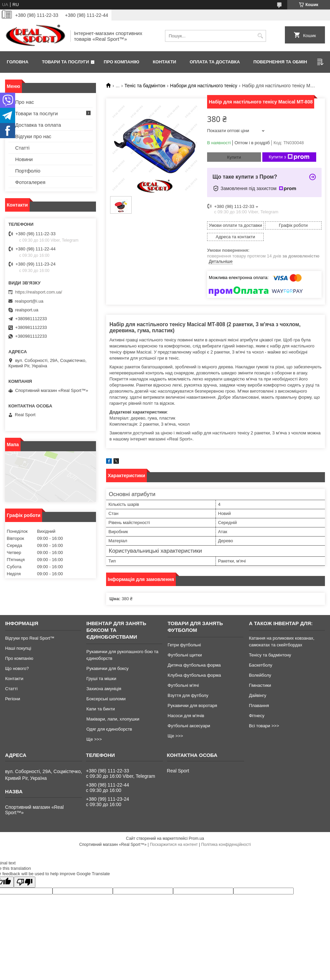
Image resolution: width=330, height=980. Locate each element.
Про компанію (122, 62)
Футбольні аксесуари (189, 726)
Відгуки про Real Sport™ (30, 638)
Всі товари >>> (264, 726)
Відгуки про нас (33, 136)
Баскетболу (260, 665)
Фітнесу (257, 716)
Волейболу (260, 675)
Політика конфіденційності (226, 845)
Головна (18, 62)
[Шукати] (260, 36)
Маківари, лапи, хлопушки (113, 719)
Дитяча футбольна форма (194, 665)
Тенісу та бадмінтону (270, 655)
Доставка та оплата (38, 125)
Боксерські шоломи (106, 699)
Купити (234, 157)
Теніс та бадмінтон (145, 86)
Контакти (165, 62)
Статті (22, 148)
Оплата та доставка (215, 62)
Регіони (13, 699)
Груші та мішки (101, 679)
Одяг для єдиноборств (109, 729)
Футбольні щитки (185, 655)
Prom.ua (196, 838)
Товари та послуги (65, 62)
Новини (24, 159)
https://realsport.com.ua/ (39, 292)
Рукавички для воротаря (192, 706)
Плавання (259, 706)
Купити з (289, 157)
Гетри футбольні (184, 645)
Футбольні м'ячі (183, 685)
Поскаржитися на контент (174, 845)
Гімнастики (260, 685)
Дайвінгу (258, 695)
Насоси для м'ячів (186, 716)
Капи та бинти (100, 709)
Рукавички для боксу (107, 668)
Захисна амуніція (104, 689)
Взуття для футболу (188, 695)
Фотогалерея (30, 182)
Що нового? (17, 668)
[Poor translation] (25, 882)
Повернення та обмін (280, 62)
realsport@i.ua (29, 301)
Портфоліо (28, 171)
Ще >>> (94, 739)
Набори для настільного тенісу (204, 86)
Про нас (25, 102)
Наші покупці (18, 648)
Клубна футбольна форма (194, 675)
